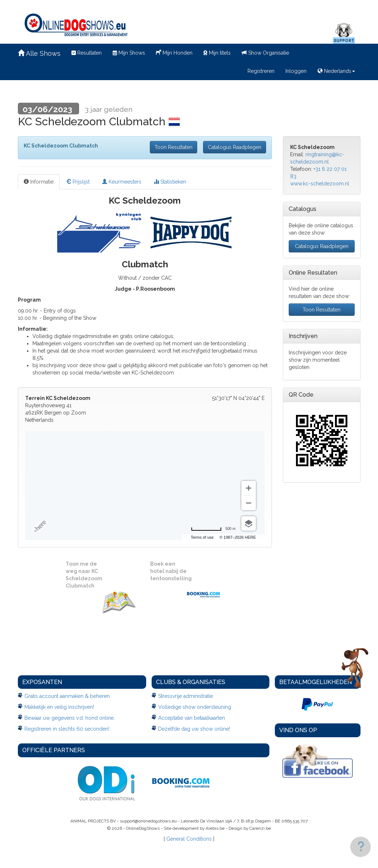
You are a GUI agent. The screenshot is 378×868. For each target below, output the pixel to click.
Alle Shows (39, 53)
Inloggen (296, 71)
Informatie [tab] (39, 182)
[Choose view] (249, 523)
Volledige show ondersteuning (195, 707)
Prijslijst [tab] (78, 182)
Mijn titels (217, 53)
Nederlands (336, 71)
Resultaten (87, 53)
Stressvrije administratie (186, 696)
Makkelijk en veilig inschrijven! (59, 707)
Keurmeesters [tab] (122, 182)
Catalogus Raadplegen (235, 147)
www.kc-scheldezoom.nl (320, 184)
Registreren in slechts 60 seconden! (67, 729)
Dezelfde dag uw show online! (194, 729)
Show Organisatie (265, 53)
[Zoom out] (249, 503)
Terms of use (202, 537)
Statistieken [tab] (170, 182)
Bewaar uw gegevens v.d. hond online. (70, 718)
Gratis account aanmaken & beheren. (68, 696)
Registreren (261, 71)
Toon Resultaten (174, 147)
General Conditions (189, 839)
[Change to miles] (213, 529)
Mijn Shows (129, 53)
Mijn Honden (174, 52)
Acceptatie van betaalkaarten (192, 718)
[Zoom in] (249, 488)
